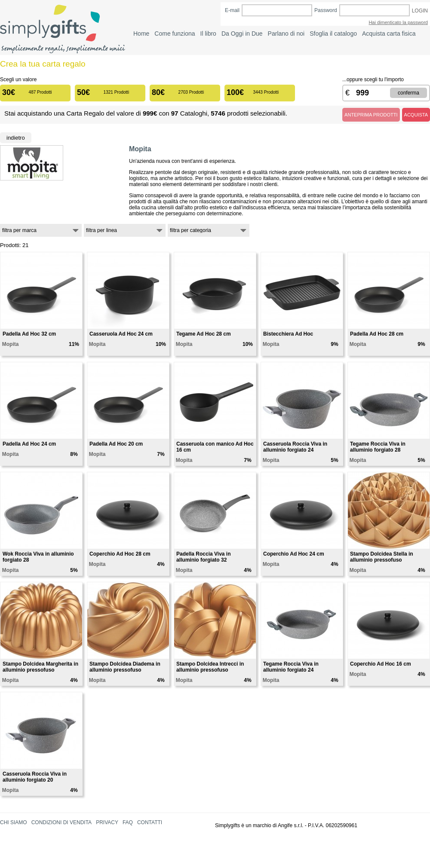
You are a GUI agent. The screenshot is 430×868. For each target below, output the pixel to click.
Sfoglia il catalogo (333, 34)
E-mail (232, 10)
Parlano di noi (286, 34)
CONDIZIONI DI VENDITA (61, 822)
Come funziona (175, 34)
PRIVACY (107, 822)
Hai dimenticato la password (398, 22)
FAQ (128, 822)
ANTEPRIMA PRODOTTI (371, 115)
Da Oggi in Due (242, 34)
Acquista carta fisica (389, 34)
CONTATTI (150, 822)
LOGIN (420, 11)
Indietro (16, 138)
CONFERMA (408, 93)
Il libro (208, 34)
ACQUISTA (416, 115)
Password (326, 10)
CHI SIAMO (14, 822)
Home (141, 34)
